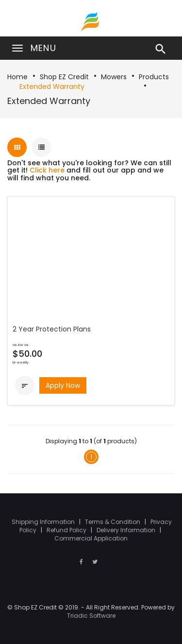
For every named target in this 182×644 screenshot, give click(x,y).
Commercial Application (91, 538)
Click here (47, 170)
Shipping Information (44, 522)
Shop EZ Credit (64, 77)
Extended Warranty (52, 87)
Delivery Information (127, 530)
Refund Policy (67, 530)
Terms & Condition (113, 522)
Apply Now (63, 385)
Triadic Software (91, 616)
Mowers (114, 77)
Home (17, 77)
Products (154, 77)
